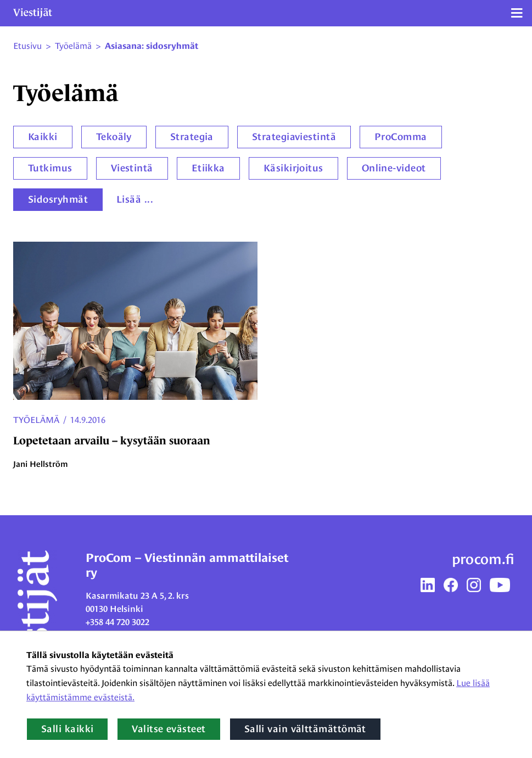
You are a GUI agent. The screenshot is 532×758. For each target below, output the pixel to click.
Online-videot (394, 168)
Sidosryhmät (58, 199)
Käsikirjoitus (293, 168)
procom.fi (483, 559)
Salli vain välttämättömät (305, 729)
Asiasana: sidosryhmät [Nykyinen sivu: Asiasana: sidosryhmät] (152, 46)
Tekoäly (114, 137)
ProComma (401, 137)
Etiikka (208, 168)
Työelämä (36, 420)
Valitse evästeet (169, 729)
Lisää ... (135, 199)
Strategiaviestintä (294, 137)
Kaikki (43, 137)
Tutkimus (50, 168)
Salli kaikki (67, 729)
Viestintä (132, 168)
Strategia (192, 137)
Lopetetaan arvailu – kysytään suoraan (112, 441)
